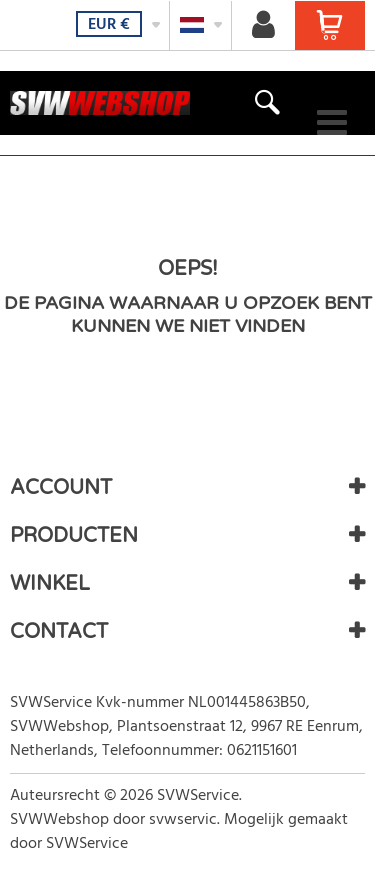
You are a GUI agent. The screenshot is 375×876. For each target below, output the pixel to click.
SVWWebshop (59, 820)
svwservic (183, 820)
